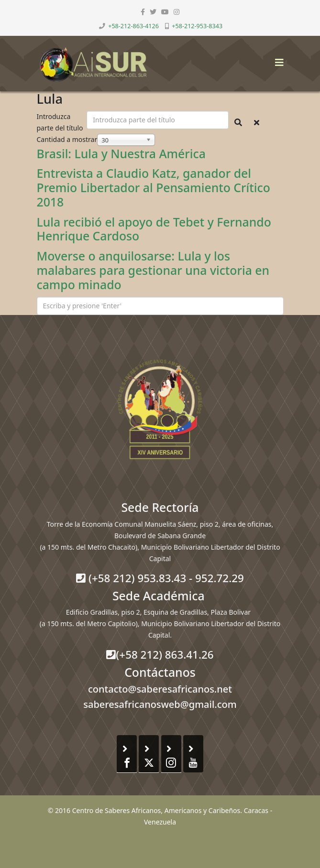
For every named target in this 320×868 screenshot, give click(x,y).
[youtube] (165, 12)
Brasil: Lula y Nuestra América (121, 153)
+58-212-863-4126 (133, 26)
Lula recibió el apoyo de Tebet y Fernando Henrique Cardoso (154, 229)
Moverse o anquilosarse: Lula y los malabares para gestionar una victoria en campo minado (153, 270)
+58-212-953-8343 (197, 26)
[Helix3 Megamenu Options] (277, 60)
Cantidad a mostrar (67, 139)
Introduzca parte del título (61, 122)
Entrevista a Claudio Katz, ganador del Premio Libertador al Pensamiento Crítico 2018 (154, 187)
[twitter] (153, 12)
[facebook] (143, 12)
